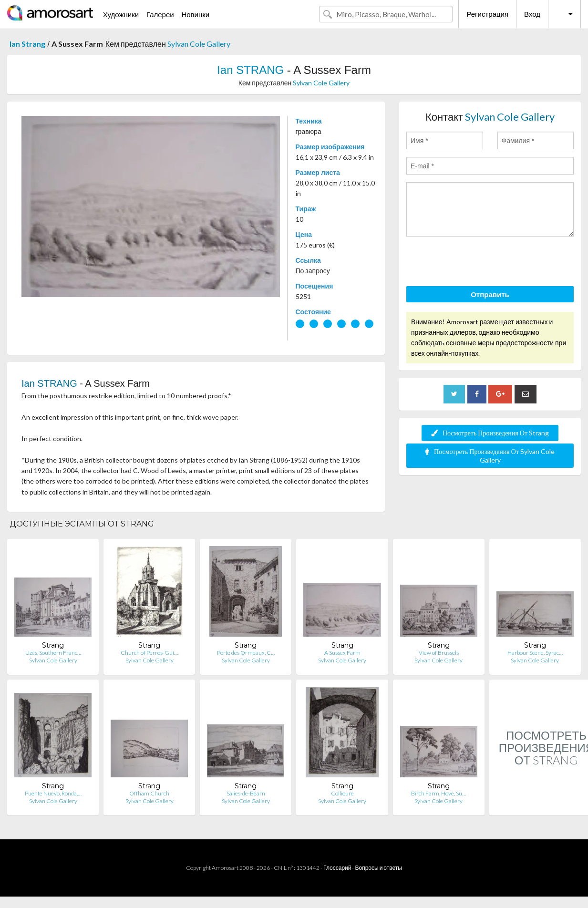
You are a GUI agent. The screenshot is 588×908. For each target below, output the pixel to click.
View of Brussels (439, 653)
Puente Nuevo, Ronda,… (53, 793)
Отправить (490, 294)
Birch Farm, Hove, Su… (438, 793)
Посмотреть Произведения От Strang (490, 433)
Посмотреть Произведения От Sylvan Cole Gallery (490, 456)
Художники (121, 14)
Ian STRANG (250, 70)
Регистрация (487, 14)
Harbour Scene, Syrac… (535, 653)
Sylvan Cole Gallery (199, 44)
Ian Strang (27, 44)
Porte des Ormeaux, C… (246, 653)
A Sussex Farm (342, 653)
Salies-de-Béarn (246, 793)
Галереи (160, 14)
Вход (532, 14)
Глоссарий (337, 868)
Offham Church (149, 793)
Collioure (342, 793)
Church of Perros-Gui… (149, 653)
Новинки (195, 14)
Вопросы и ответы (378, 868)
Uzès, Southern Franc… (53, 653)
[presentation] (479, 263)
